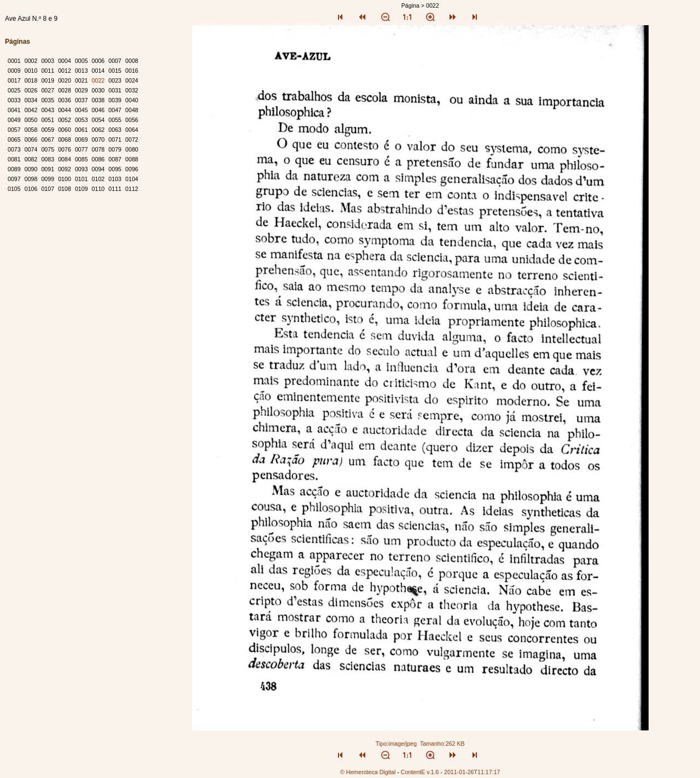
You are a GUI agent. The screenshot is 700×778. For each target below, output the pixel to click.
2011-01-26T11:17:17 (472, 772)
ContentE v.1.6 (420, 772)
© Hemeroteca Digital (368, 772)
